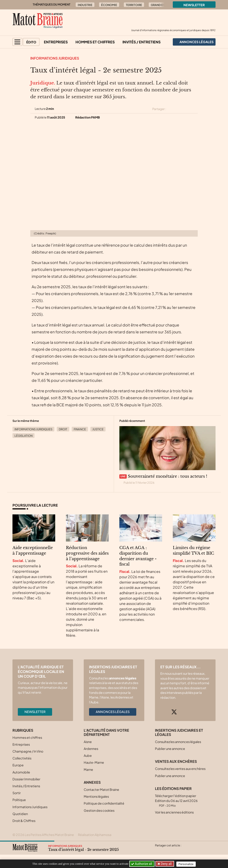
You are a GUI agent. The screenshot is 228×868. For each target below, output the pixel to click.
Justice (98, 429)
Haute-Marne (94, 762)
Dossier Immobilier (26, 779)
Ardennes (91, 749)
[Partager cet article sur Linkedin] (187, 109)
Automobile (21, 772)
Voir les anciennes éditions (174, 812)
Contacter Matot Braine (101, 789)
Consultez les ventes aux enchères (180, 769)
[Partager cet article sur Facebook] (179, 109)
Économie (109, 5)
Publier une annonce (170, 749)
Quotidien (20, 814)
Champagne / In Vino (28, 751)
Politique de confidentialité (104, 803)
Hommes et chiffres (95, 42)
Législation (23, 436)
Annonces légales (113, 712)
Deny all (166, 864)
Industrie (85, 5)
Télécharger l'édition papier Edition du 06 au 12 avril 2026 (176, 801)
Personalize (187, 864)
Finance (80, 429)
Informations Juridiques (55, 58)
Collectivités (22, 758)
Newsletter (194, 5)
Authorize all (142, 864)
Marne (88, 769)
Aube (88, 755)
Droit (63, 429)
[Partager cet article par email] (195, 109)
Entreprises (56, 42)
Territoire (134, 5)
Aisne (88, 742)
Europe (18, 765)
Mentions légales (96, 796)
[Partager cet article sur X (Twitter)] (171, 109)
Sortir (17, 793)
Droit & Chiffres (24, 821)
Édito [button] (31, 42)
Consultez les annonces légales (178, 742)
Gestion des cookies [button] (99, 810)
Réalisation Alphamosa (95, 835)
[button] (17, 42)
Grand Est (159, 5)
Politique (19, 800)
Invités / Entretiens (141, 42)
